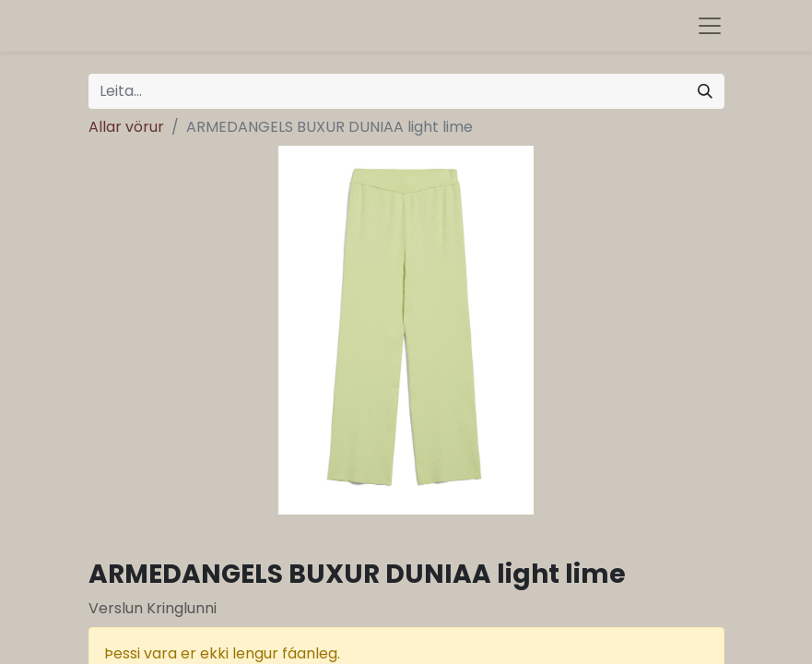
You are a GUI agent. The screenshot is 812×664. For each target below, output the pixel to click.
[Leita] (705, 91)
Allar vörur (126, 127)
